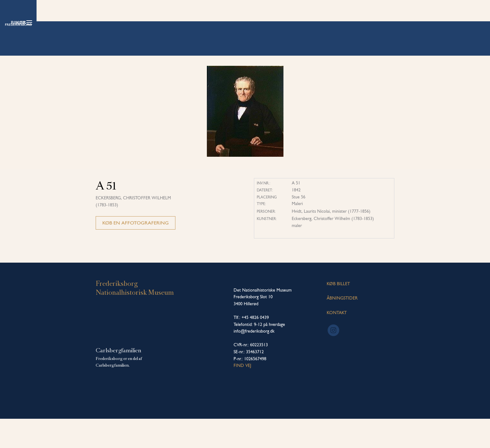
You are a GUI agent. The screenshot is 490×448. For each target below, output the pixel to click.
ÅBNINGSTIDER (342, 327)
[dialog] (478, 435)
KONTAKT (337, 342)
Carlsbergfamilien (119, 380)
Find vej (242, 395)
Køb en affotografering (136, 252)
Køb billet (372, 22)
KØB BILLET (338, 313)
